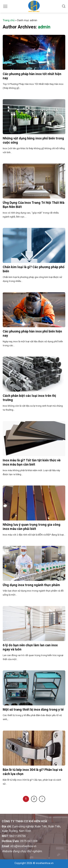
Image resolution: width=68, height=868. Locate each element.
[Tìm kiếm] (64, 6)
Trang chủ (9, 20)
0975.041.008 (29, 841)
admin (44, 27)
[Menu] (5, 6)
